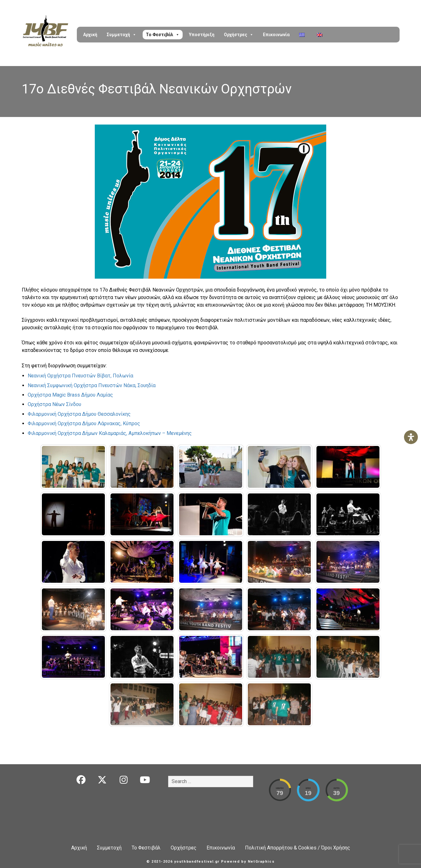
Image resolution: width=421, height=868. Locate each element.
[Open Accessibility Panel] (411, 437)
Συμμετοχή (122, 35)
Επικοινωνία (276, 35)
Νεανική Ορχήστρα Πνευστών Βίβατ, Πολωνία (80, 376)
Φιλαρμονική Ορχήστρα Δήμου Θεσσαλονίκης (79, 414)
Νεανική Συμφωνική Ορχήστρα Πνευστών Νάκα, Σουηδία (92, 385)
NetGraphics (261, 862)
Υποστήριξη (202, 35)
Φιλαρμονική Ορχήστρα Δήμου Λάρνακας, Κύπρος (84, 423)
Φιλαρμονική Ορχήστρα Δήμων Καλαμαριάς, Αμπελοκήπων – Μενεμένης (110, 433)
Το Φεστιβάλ (163, 35)
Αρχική (90, 35)
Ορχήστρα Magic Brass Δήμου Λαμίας (70, 395)
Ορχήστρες (239, 35)
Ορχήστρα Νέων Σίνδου (54, 404)
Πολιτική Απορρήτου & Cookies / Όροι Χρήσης (298, 848)
